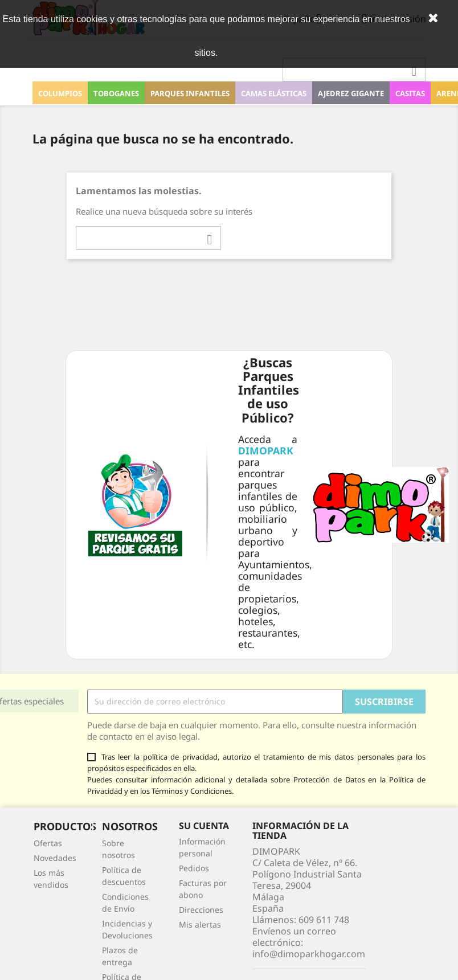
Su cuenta (204, 826)
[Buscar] (354, 69)
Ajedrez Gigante (351, 93)
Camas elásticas (274, 93)
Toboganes (116, 93)
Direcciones (201, 910)
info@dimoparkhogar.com (309, 954)
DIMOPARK (266, 450)
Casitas (410, 93)
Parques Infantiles (190, 93)
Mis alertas (200, 924)
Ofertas (48, 843)
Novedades (55, 858)
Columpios (60, 93)
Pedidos (194, 868)
